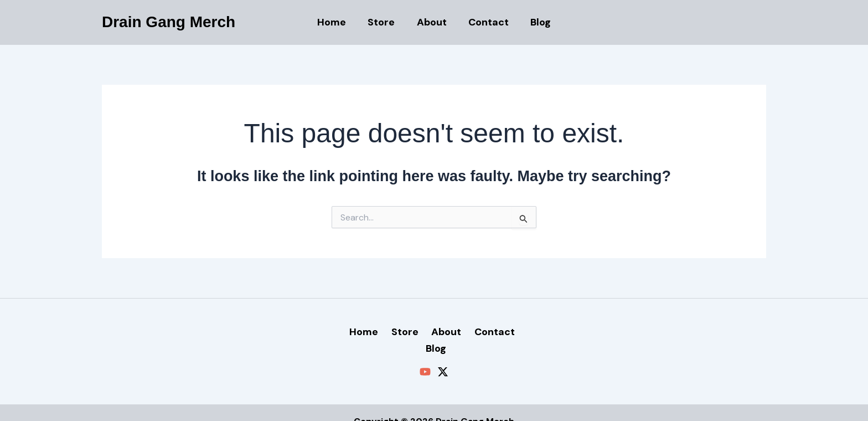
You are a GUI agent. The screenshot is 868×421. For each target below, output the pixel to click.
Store (383, 22)
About (432, 22)
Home (335, 22)
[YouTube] (425, 355)
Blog (537, 22)
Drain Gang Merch (169, 22)
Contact (487, 22)
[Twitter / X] (443, 355)
